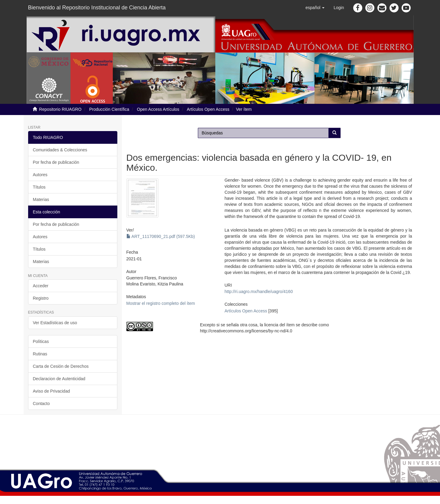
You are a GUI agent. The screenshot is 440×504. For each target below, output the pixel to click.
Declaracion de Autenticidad (59, 379)
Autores (40, 175)
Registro (41, 298)
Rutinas (40, 354)
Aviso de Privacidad (52, 391)
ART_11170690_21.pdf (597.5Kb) (161, 236)
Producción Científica (109, 109)
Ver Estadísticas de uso (55, 323)
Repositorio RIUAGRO (60, 109)
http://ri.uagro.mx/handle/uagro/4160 (259, 292)
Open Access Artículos (158, 109)
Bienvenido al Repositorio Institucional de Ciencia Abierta (97, 8)
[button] (315, 8)
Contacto (41, 404)
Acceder (41, 286)
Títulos (39, 187)
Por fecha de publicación (56, 162)
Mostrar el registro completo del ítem (161, 303)
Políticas (41, 341)
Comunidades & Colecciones (60, 150)
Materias (41, 199)
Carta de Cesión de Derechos (61, 366)
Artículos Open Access (208, 109)
